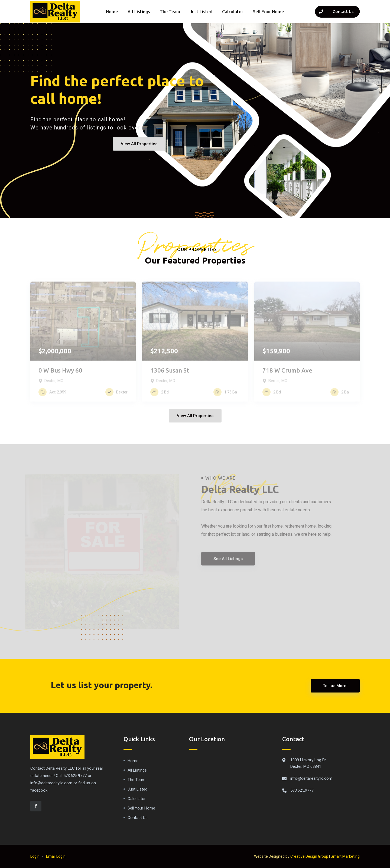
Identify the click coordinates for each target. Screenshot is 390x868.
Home (112, 12)
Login (35, 856)
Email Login (56, 856)
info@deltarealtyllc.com (311, 778)
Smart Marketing (345, 856)
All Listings (139, 12)
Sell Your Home (268, 12)
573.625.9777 (302, 790)
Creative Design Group (309, 856)
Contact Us (138, 818)
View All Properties (139, 144)
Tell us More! (335, 686)
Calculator (233, 12)
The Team (170, 12)
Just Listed (201, 12)
